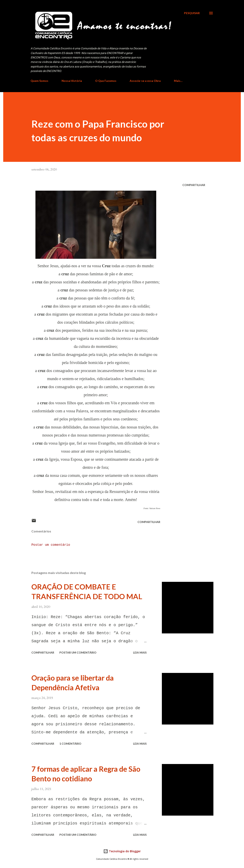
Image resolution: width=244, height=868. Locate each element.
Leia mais (140, 652)
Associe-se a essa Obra (145, 81)
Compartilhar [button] (194, 185)
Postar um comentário (51, 545)
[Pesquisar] (192, 13)
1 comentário (70, 744)
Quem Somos (39, 81)
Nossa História (72, 81)
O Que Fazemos (106, 81)
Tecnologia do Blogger (122, 851)
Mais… (178, 81)
